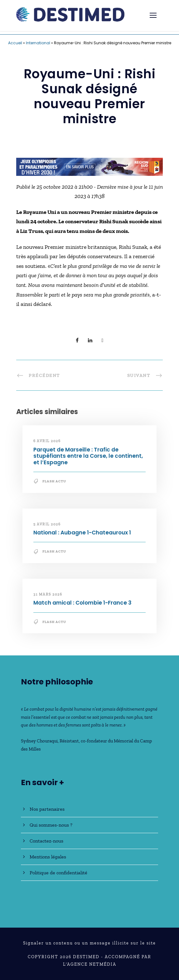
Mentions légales (48, 857)
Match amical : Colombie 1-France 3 (82, 603)
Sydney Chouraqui (39, 741)
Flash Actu (54, 481)
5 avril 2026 (47, 524)
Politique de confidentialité (58, 873)
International (38, 43)
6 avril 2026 (47, 441)
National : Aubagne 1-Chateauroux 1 (82, 533)
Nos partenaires (47, 809)
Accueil (15, 43)
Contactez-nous (46, 841)
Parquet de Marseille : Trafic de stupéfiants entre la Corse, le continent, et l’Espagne (88, 456)
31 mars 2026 (48, 594)
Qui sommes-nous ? (51, 825)
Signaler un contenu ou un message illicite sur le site (89, 943)
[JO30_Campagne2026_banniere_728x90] (89, 166)
